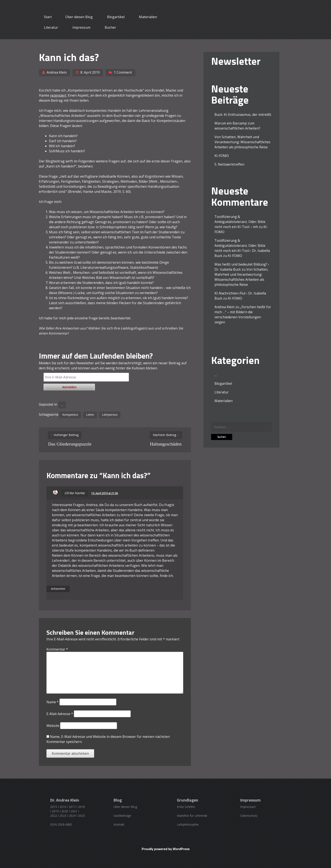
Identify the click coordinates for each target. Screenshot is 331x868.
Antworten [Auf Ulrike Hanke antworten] (58, 589)
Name (53, 702)
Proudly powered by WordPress (166, 849)
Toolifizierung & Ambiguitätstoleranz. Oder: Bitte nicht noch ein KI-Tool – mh (240, 222)
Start (48, 17)
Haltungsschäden (166, 444)
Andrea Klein (57, 72)
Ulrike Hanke (75, 493)
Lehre (90, 415)
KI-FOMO (222, 156)
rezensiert (58, 95)
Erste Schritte (186, 807)
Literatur (51, 27)
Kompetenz (70, 415)
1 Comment (123, 72)
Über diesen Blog (79, 17)
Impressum (81, 27)
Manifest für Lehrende (192, 816)
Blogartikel (116, 17)
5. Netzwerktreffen (229, 164)
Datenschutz (249, 816)
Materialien (148, 17)
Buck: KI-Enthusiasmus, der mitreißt (243, 115)
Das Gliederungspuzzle (70, 444)
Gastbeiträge (122, 816)
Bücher (110, 27)
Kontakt (119, 824)
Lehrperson (110, 415)
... (62, 405)
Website (53, 726)
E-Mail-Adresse (60, 714)
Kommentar (57, 649)
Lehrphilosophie (188, 824)
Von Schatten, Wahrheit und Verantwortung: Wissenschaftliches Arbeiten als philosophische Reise (242, 142)
